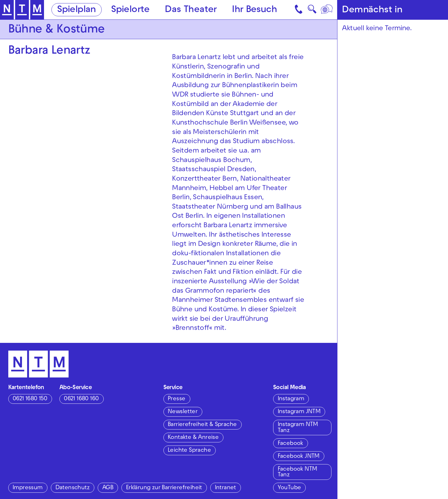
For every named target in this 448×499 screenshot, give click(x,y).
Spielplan (77, 10)
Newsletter (183, 412)
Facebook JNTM (299, 457)
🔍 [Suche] (312, 11)
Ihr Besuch (254, 10)
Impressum (28, 488)
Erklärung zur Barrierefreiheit (164, 488)
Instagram (291, 399)
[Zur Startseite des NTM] (22, 10)
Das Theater (191, 10)
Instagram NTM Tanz (298, 428)
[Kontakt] (299, 10)
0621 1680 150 (30, 399)
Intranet (225, 488)
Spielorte (130, 10)
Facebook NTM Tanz (297, 472)
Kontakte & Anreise (193, 438)
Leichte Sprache (189, 451)
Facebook (290, 444)
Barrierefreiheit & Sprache (202, 425)
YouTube (289, 488)
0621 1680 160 (81, 399)
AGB (108, 488)
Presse (176, 399)
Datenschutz (72, 488)
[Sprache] (327, 10)
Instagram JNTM (299, 412)
